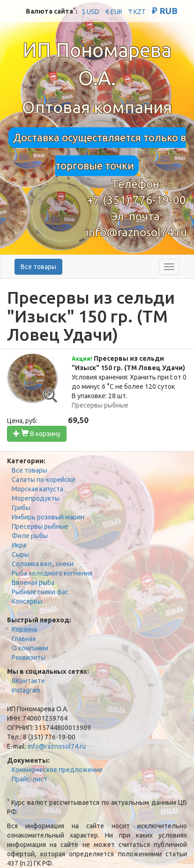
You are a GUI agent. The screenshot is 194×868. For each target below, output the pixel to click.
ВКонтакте (28, 681)
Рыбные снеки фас (40, 592)
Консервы (27, 601)
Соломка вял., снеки (43, 564)
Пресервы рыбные (40, 526)
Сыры (20, 554)
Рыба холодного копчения (52, 573)
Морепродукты (36, 498)
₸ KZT (137, 12)
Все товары (38, 267)
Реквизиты (29, 657)
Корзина (24, 629)
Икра (19, 545)
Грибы (21, 508)
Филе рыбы (30, 536)
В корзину (37, 434)
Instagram (26, 690)
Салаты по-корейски (43, 480)
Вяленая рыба (33, 583)
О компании (30, 648)
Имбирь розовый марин (48, 517)
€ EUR (114, 12)
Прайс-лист (30, 779)
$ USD (91, 12)
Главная (24, 639)
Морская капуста (37, 489)
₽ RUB (165, 11)
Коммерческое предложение (57, 770)
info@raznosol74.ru (136, 232)
